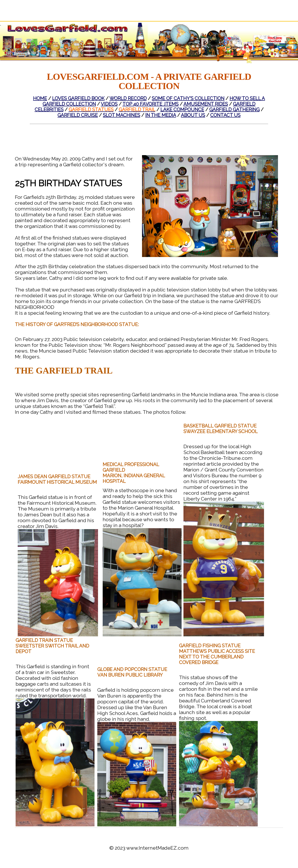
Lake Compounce (182, 110)
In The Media (161, 115)
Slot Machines (122, 115)
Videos (109, 104)
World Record (128, 98)
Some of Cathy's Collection (188, 98)
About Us (193, 115)
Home (40, 98)
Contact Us (225, 115)
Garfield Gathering (234, 110)
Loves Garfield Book (78, 98)
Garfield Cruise (78, 115)
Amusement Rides (206, 104)
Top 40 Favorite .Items (151, 104)
